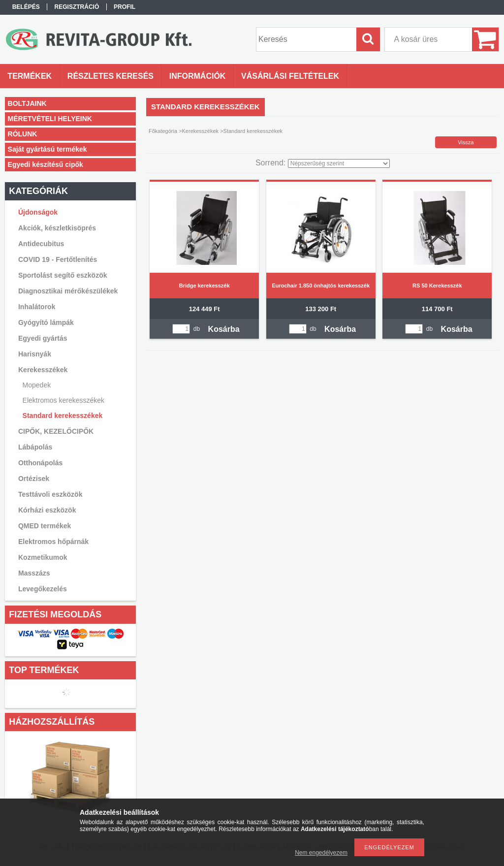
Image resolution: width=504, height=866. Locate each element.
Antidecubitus (41, 244)
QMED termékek (45, 526)
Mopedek (37, 385)
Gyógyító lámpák (46, 322)
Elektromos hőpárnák (53, 542)
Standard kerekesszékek (63, 416)
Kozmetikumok (43, 557)
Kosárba (224, 329)
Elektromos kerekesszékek (64, 400)
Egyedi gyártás (43, 338)
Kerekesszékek (201, 131)
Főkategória (163, 131)
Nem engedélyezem (321, 853)
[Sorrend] (339, 163)
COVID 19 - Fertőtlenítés (58, 259)
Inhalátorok (37, 307)
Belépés (26, 7)
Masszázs (34, 573)
